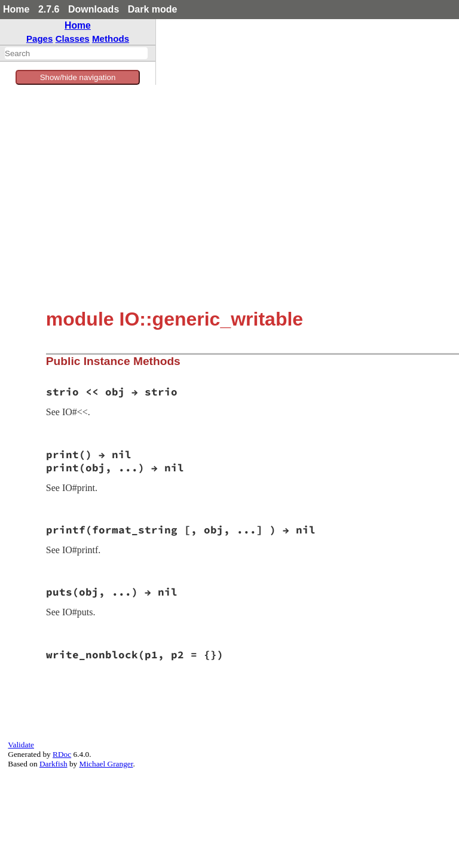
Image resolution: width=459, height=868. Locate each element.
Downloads (94, 9)
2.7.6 (49, 9)
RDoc (62, 754)
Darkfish (53, 764)
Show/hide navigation (78, 77)
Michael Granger (106, 764)
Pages (40, 39)
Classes (73, 39)
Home (16, 9)
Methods (111, 39)
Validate (21, 745)
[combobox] (76, 53)
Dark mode (153, 9)
